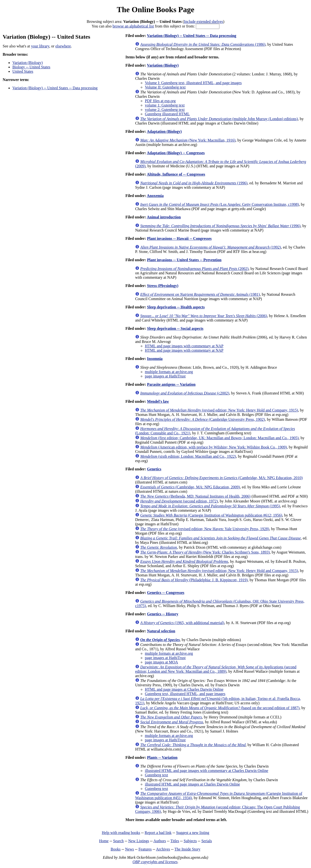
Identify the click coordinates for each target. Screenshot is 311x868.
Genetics (154, 469)
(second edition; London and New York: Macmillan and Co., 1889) (216, 669)
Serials (207, 841)
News (130, 849)
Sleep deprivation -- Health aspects (176, 307)
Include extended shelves (203, 22)
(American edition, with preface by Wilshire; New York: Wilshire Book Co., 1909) (213, 447)
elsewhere (63, 46)
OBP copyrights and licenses (155, 862)
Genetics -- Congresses (166, 593)
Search (119, 841)
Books (116, 849)
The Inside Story (187, 849)
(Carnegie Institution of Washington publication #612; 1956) (211, 515)
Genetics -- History (163, 614)
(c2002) (185, 393)
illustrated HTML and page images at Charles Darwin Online (192, 784)
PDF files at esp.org (160, 101)
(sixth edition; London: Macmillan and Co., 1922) (188, 456)
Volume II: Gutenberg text (165, 87)
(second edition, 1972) (179, 501)
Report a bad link (158, 833)
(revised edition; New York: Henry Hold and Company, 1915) (219, 410)
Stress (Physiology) (163, 286)
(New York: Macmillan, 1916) (188, 140)
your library (40, 46)
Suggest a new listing (193, 833)
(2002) (194, 269)
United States (23, 71)
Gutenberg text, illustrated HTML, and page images (185, 694)
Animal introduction (164, 217)
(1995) (210, 506)
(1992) (211, 247)
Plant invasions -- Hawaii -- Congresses (179, 238)
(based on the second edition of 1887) (220, 708)
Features (145, 849)
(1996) (194, 183)
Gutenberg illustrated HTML (167, 114)
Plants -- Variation (162, 757)
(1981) (200, 294)
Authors (160, 841)
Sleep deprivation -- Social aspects (175, 328)
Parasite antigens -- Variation (171, 384)
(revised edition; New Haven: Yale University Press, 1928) (205, 529)
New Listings (139, 841)
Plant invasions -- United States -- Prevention (184, 260)
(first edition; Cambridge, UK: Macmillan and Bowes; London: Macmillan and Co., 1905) (219, 438)
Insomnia (155, 359)
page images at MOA (161, 662)
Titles (175, 841)
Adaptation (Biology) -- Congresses (176, 153)
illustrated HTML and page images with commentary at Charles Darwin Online (207, 771)
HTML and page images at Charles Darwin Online (184, 689)
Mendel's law (158, 401)
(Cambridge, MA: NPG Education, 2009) (190, 487)
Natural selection (161, 631)
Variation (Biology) (28, 63)
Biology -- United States (31, 67)
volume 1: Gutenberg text (165, 105)
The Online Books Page (155, 9)
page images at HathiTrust (165, 376)
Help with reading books (121, 833)
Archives (163, 849)
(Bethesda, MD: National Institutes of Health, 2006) (195, 496)
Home (104, 841)
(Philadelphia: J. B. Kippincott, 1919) (194, 580)
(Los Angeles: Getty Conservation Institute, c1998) (220, 204)
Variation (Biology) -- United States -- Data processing (55, 88)
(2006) (204, 316)
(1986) (203, 44)
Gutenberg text (156, 775)
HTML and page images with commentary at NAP (184, 346)
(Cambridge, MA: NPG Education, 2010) (221, 478)
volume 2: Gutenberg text (165, 110)
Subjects (190, 841)
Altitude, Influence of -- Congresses (176, 174)
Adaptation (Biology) (164, 131)
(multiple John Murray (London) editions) (219, 119)
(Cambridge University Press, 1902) (203, 419)
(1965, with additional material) (182, 623)
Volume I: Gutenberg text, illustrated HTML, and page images (193, 83)
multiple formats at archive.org (169, 372)
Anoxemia (155, 196)
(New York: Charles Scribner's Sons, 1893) (205, 552)
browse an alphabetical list (133, 26)
